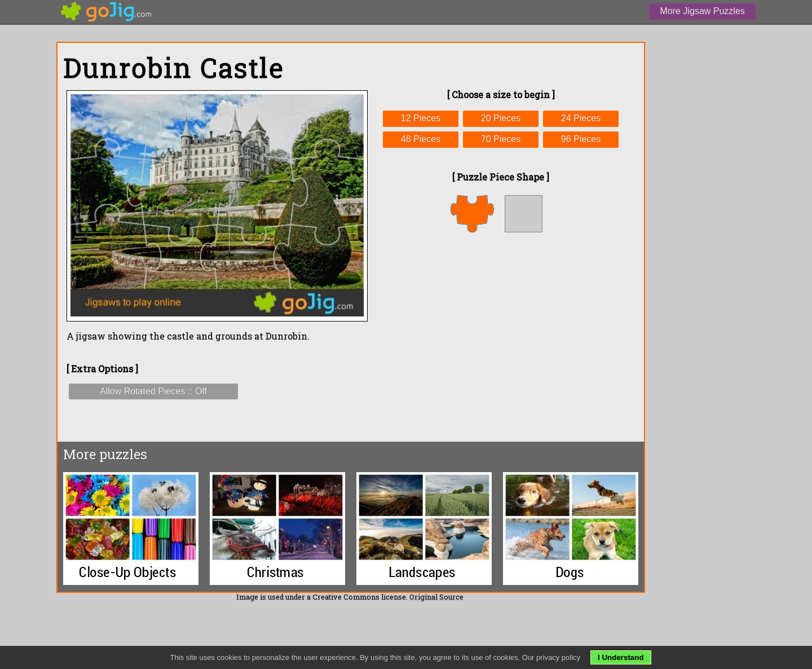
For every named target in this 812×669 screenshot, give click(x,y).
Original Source (436, 597)
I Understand (621, 657)
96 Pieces (581, 139)
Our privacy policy (551, 657)
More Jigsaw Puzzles (703, 11)
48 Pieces (421, 139)
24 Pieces (581, 118)
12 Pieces (421, 118)
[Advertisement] (501, 337)
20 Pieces (501, 118)
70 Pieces (501, 139)
